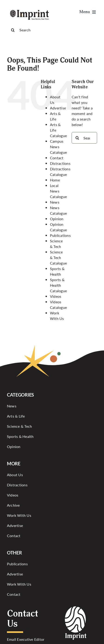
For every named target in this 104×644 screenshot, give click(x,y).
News (55, 202)
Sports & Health (57, 271)
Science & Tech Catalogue (58, 257)
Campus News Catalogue (58, 147)
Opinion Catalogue (58, 227)
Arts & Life (55, 116)
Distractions (60, 163)
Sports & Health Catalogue (58, 285)
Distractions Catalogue (60, 172)
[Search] (52, 30)
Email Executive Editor (26, 639)
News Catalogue (58, 210)
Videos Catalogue (58, 305)
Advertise (58, 108)
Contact (57, 158)
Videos (56, 296)
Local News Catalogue (58, 191)
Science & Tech (56, 244)
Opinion (57, 219)
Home (55, 180)
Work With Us (57, 316)
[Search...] (84, 138)
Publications (60, 235)
